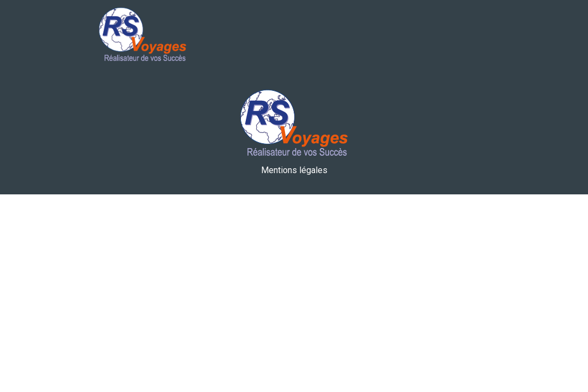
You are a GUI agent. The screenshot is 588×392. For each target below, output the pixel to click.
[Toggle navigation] (467, 36)
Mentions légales (294, 170)
